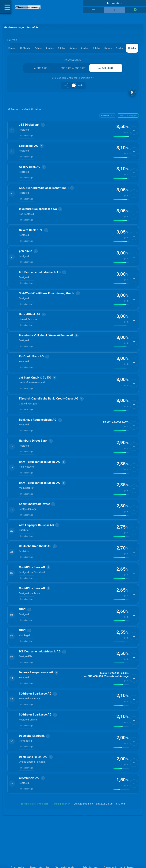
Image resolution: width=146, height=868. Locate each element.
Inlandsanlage (27, 136)
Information (115, 3)
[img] (121, 137)
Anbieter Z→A (108, 116)
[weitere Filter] (132, 93)
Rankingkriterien (61, 815)
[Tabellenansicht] (94, 10)
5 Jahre (73, 48)
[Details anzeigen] (134, 131)
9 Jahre (120, 48)
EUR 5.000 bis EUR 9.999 (73, 68)
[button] (73, 131)
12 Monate (10, 48)
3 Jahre (50, 48)
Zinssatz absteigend (128, 116)
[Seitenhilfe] (136, 10)
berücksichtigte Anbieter (34, 815)
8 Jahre (108, 48)
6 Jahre (85, 48)
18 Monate (25, 48)
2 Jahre (38, 48)
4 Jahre (61, 48)
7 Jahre (96, 48)
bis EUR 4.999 (40, 68)
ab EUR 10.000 (106, 68)
